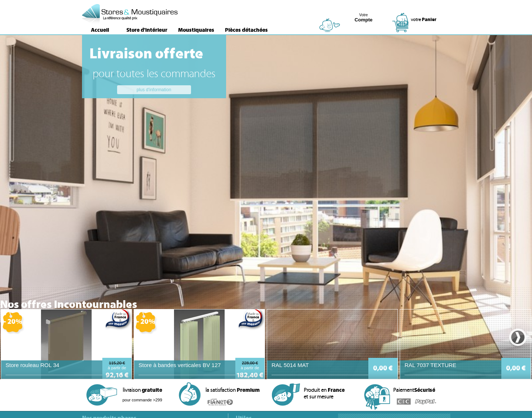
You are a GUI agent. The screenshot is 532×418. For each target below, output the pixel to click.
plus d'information (154, 90)
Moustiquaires (196, 30)
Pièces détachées (246, 30)
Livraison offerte (146, 54)
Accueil (100, 30)
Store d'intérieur (147, 30)
